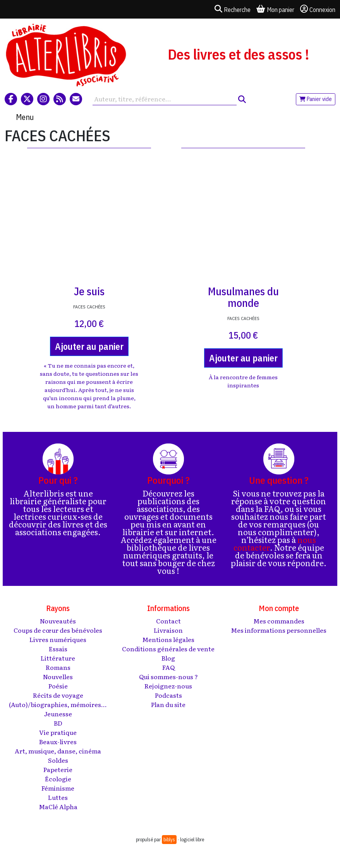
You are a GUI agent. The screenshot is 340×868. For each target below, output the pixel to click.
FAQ (168, 667)
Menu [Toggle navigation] (25, 117)
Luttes (58, 797)
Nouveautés (58, 621)
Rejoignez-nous (168, 686)
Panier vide (316, 99)
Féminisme (58, 788)
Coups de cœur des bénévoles (58, 630)
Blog (168, 658)
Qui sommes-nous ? (168, 676)
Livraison (168, 630)
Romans (58, 667)
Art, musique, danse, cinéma (58, 751)
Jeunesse (58, 714)
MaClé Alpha (58, 806)
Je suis (89, 291)
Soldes (58, 760)
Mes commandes (279, 621)
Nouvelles (58, 676)
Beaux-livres (58, 741)
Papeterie (58, 769)
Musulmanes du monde (243, 297)
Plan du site (168, 704)
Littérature (58, 658)
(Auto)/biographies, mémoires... (58, 704)
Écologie (58, 779)
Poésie (58, 686)
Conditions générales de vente (168, 649)
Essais (58, 649)
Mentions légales (168, 639)
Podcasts (168, 695)
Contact (168, 621)
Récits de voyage (58, 695)
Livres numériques (58, 639)
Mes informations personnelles (279, 630)
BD (58, 723)
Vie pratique (58, 732)
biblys (169, 840)
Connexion (318, 9)
